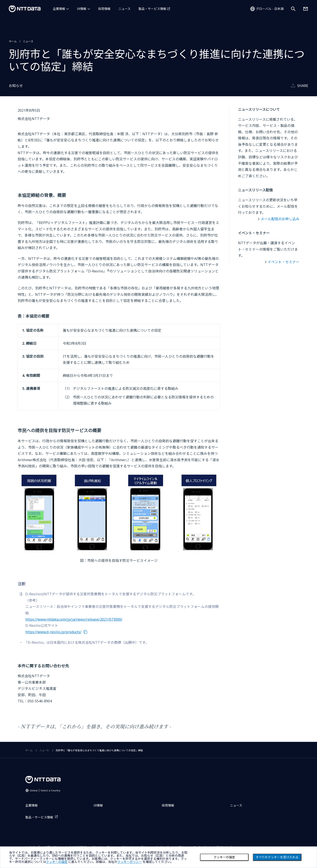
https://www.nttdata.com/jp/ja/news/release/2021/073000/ (74, 619)
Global (45, 790)
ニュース (124, 9)
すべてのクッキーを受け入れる (277, 857)
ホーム (13, 41)
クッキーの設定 (224, 857)
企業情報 (59, 9)
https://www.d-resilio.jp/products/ (53, 632)
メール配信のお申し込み (280, 219)
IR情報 (82, 9)
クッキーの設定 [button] (57, 862)
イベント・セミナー (284, 262)
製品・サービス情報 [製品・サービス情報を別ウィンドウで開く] (152, 9)
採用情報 (104, 9)
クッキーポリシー (130, 862)
